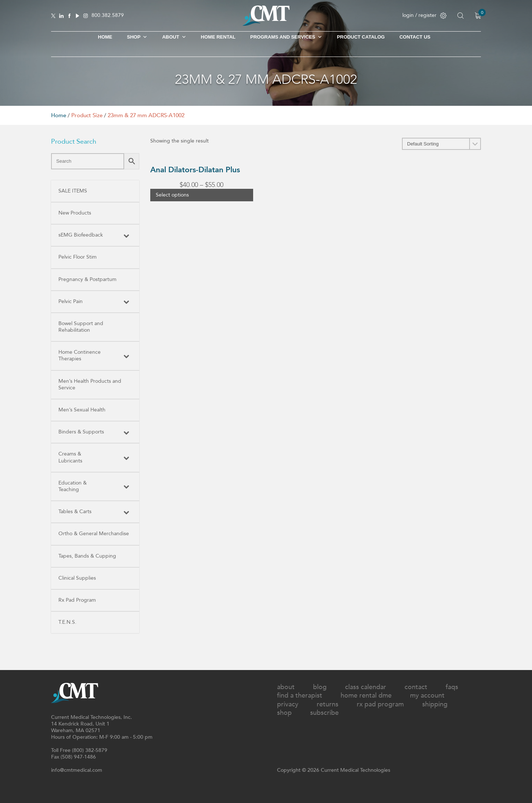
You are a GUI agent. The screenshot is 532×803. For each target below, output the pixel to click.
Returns (328, 704)
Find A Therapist (300, 696)
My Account (427, 696)
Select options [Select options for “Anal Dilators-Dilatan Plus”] (172, 195)
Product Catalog (361, 37)
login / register (424, 15)
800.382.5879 (108, 16)
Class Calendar (366, 687)
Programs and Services (286, 37)
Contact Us (415, 37)
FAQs (452, 687)
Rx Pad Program (380, 704)
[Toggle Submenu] (126, 235)
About (174, 37)
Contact (416, 687)
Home (105, 37)
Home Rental (218, 37)
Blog (320, 687)
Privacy (288, 704)
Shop (284, 713)
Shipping (435, 704)
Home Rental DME (366, 696)
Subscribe (324, 713)
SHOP (137, 37)
